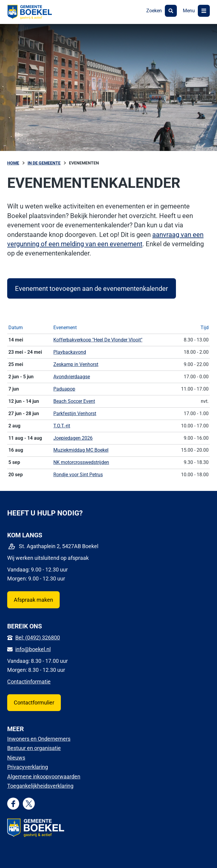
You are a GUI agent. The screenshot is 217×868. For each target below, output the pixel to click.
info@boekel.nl (33, 649)
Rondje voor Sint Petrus (78, 475)
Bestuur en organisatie (34, 748)
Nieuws (16, 758)
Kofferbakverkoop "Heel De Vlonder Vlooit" (98, 340)
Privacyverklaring (28, 767)
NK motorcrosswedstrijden (81, 462)
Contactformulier (34, 703)
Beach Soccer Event (74, 401)
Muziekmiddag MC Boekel (81, 450)
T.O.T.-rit (62, 426)
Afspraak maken (33, 600)
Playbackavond (70, 352)
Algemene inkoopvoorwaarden (44, 776)
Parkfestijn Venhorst (75, 413)
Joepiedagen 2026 (73, 438)
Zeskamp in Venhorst (76, 364)
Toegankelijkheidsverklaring (40, 786)
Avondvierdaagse (72, 377)
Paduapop (64, 389)
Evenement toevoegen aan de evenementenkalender (91, 288)
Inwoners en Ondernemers (39, 739)
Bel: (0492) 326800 (38, 638)
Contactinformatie (29, 682)
